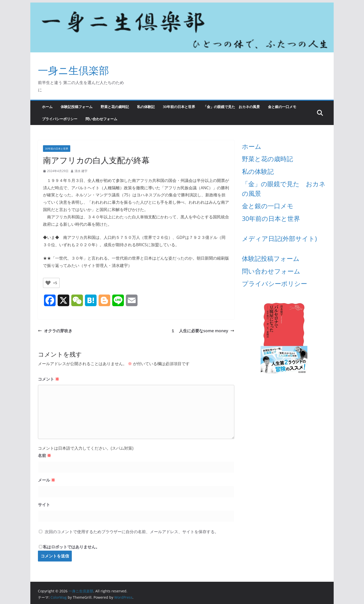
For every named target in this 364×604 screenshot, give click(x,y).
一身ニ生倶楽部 (73, 70)
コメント (49, 379)
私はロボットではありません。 (71, 547)
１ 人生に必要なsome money (203, 331)
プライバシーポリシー (60, 119)
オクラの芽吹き (55, 331)
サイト (44, 505)
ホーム (47, 107)
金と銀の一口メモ (282, 107)
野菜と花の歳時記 (115, 107)
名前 (44, 455)
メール (47, 480)
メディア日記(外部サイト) (279, 238)
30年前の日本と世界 (179, 107)
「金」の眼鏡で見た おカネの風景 (232, 107)
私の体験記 (146, 107)
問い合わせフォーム (101, 119)
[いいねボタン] (48, 283)
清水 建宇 (81, 171)
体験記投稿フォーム (77, 107)
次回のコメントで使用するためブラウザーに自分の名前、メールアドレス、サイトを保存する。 (132, 532)
